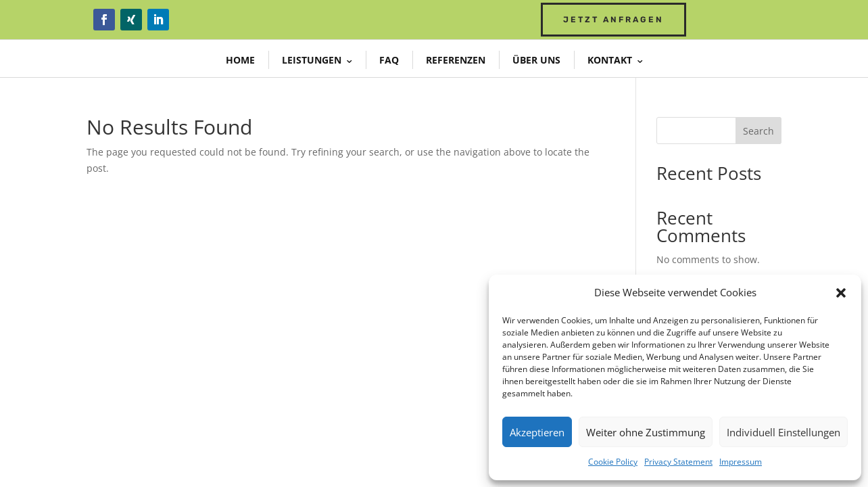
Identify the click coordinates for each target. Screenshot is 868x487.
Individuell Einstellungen (783, 432)
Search (758, 131)
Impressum (741, 462)
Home (240, 60)
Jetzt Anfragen (613, 20)
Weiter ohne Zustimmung (646, 432)
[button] (841, 293)
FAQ (389, 60)
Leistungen (312, 60)
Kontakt (610, 60)
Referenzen (456, 60)
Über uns (536, 60)
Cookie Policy (613, 462)
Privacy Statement (678, 462)
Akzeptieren (537, 432)
